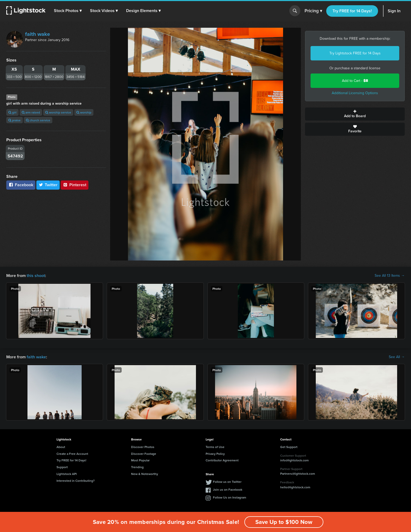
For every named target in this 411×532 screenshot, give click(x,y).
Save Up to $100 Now (284, 522)
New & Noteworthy (145, 474)
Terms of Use (215, 447)
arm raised (31, 112)
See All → (397, 357)
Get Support (289, 447)
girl (12, 112)
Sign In (394, 11)
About (61, 447)
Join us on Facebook (228, 489)
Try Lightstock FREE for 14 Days (355, 53)
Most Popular (140, 460)
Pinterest (75, 185)
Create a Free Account (72, 454)
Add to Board (355, 114)
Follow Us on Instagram (230, 497)
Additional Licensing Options (355, 93)
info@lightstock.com (294, 460)
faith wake (38, 34)
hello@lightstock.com (295, 487)
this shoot (36, 276)
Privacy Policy (215, 454)
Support (62, 467)
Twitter (48, 185)
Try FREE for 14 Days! (352, 11)
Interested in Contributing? (76, 481)
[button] (68, 11)
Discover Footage (144, 454)
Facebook (21, 185)
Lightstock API (67, 474)
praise (15, 120)
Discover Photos (143, 447)
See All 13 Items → (390, 276)
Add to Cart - (355, 81)
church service (38, 120)
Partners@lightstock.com (298, 474)
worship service (58, 112)
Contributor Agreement (222, 460)
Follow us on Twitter (227, 482)
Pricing (313, 11)
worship (84, 112)
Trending (137, 467)
